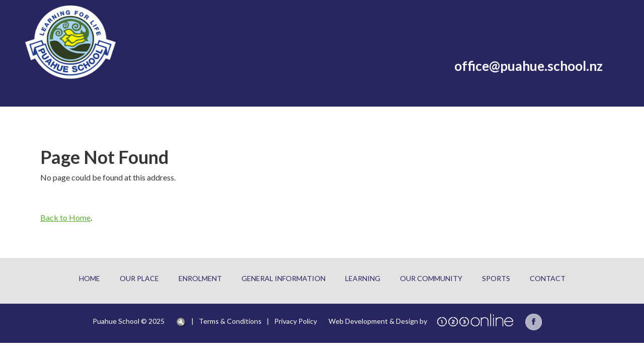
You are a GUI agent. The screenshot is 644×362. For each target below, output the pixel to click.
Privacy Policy (296, 321)
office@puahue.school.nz (529, 66)
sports (496, 278)
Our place (139, 278)
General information (284, 278)
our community (431, 278)
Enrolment (200, 278)
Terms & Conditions (230, 321)
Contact (548, 278)
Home (90, 278)
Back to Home (65, 217)
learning (363, 278)
